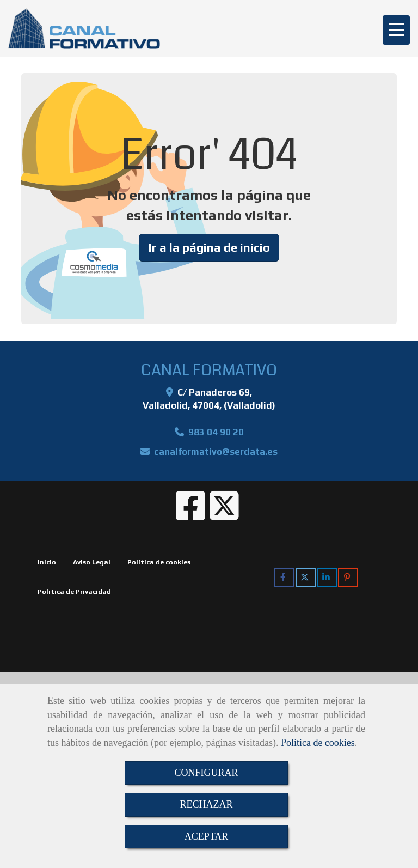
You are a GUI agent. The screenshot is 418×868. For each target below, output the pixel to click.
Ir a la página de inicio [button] (209, 247)
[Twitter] (224, 515)
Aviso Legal (92, 562)
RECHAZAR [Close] (206, 804)
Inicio (47, 562)
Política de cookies (318, 743)
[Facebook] (190, 515)
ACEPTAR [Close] (207, 836)
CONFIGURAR (206, 773)
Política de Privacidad (74, 592)
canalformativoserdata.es (216, 452)
